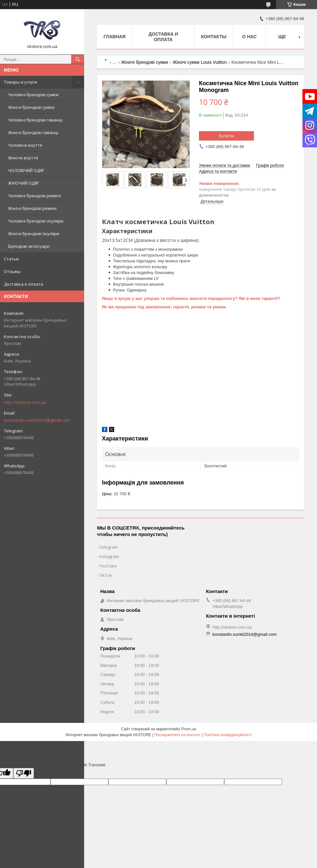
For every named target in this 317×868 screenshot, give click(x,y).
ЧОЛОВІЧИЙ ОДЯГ (26, 170)
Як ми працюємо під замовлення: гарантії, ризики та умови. (164, 307)
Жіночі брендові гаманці (33, 132)
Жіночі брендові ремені (32, 208)
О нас (250, 37)
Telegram (109, 547)
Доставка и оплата (23, 284)
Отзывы (12, 271)
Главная (115, 37)
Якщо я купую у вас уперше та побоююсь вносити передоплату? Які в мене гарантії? (191, 298)
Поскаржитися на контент (177, 735)
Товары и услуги (21, 82)
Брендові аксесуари (29, 246)
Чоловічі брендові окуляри (36, 221)
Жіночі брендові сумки (31, 107)
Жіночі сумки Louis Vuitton (200, 62)
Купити (226, 136)
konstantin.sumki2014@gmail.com (37, 420)
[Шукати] (78, 59)
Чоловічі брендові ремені (34, 196)
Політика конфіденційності (228, 735)
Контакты (214, 37)
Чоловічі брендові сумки (33, 95)
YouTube (108, 566)
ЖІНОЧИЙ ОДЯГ (24, 183)
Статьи (11, 259)
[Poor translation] (24, 773)
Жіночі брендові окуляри (34, 234)
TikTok (106, 575)
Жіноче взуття (23, 158)
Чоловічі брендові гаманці (35, 120)
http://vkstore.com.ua (25, 402)
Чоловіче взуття (25, 145)
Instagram (109, 556)
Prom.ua (189, 729)
